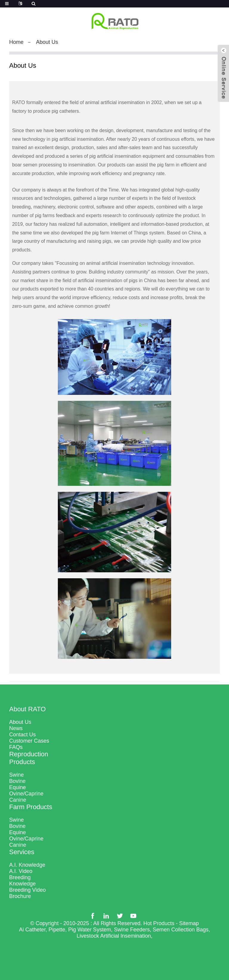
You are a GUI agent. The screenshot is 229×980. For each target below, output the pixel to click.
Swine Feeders (132, 930)
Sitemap (189, 923)
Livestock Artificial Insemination (114, 936)
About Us (47, 42)
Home (16, 42)
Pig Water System (90, 930)
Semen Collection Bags (181, 930)
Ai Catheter (32, 930)
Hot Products (159, 923)
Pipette (57, 930)
